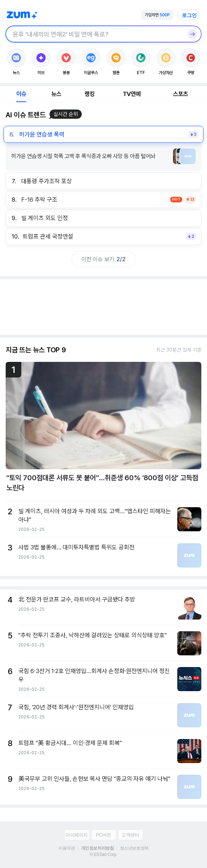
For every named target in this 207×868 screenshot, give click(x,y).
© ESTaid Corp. (103, 855)
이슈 (21, 94)
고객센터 (130, 835)
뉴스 (56, 94)
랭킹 (90, 94)
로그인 (189, 15)
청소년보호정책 (134, 848)
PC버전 (103, 835)
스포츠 (181, 94)
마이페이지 (77, 835)
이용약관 (67, 848)
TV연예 (132, 94)
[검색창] (94, 34)
